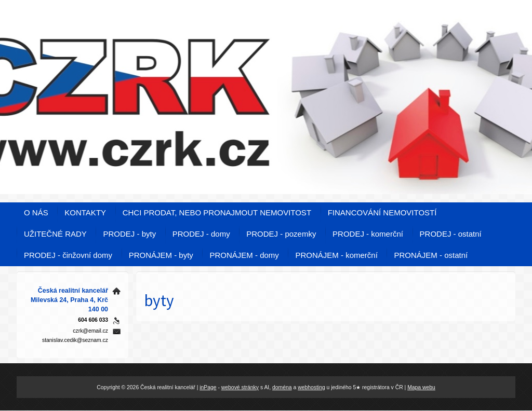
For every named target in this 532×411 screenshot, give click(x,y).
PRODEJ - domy (201, 234)
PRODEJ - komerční (368, 234)
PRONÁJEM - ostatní (431, 255)
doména (282, 387)
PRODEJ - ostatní (451, 234)
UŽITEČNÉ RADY (55, 234)
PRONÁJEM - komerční (336, 255)
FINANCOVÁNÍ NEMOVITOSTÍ (382, 213)
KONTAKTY (85, 213)
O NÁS (36, 213)
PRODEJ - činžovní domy (68, 255)
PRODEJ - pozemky (281, 234)
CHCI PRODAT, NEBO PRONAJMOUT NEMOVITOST (217, 213)
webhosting (311, 387)
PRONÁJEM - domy (244, 255)
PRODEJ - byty (129, 234)
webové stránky (240, 387)
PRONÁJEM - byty (161, 255)
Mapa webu (421, 387)
